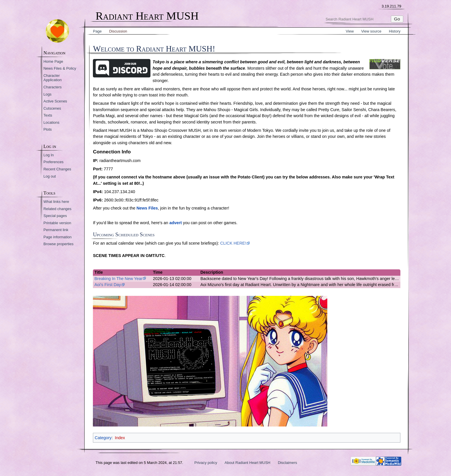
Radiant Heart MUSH (147, 16)
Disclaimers (287, 463)
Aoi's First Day (108, 285)
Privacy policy (206, 463)
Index (120, 438)
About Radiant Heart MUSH (248, 463)
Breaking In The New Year (118, 279)
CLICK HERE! (233, 243)
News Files (147, 208)
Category (103, 438)
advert (176, 223)
